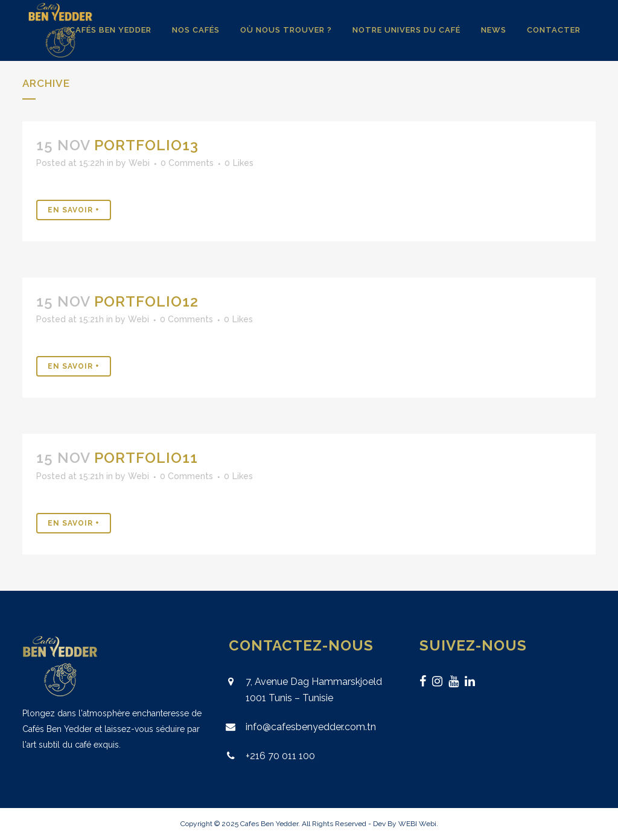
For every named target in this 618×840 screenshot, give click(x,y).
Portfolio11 (146, 458)
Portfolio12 (146, 301)
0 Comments (187, 163)
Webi (139, 163)
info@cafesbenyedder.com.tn (311, 727)
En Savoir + (74, 210)
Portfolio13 (146, 145)
